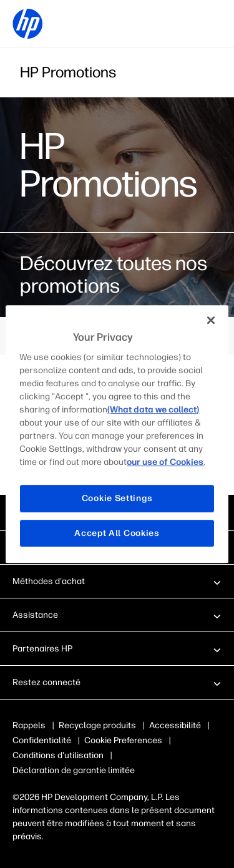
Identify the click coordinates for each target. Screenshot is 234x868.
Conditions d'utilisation (58, 755)
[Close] (211, 320)
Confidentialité (42, 740)
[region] (117, 434)
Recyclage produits (97, 725)
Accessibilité (175, 725)
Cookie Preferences (123, 740)
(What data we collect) (153, 410)
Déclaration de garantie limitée (74, 770)
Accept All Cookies (117, 533)
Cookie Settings (117, 498)
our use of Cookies (165, 462)
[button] (117, 581)
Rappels (29, 725)
